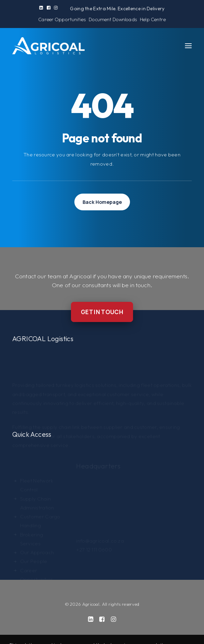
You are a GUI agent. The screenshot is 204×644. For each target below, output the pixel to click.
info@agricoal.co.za (100, 533)
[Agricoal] (48, 46)
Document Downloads (113, 19)
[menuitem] (41, 8)
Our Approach (37, 537)
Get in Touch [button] (102, 312)
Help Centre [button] (153, 19)
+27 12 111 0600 (94, 542)
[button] (41, 8)
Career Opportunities (62, 19)
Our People (34, 546)
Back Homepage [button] (102, 202)
